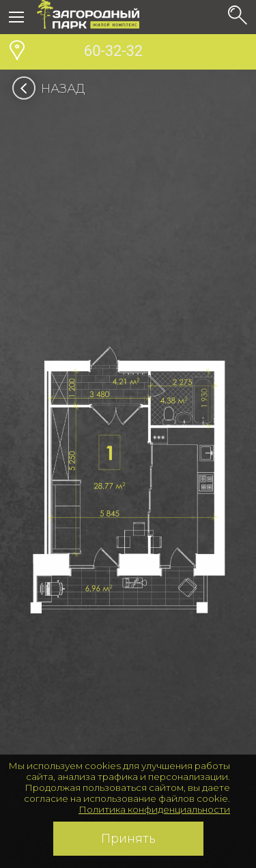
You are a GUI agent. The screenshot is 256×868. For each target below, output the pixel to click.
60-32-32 (90, 53)
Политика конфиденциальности (154, 809)
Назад (53, 89)
